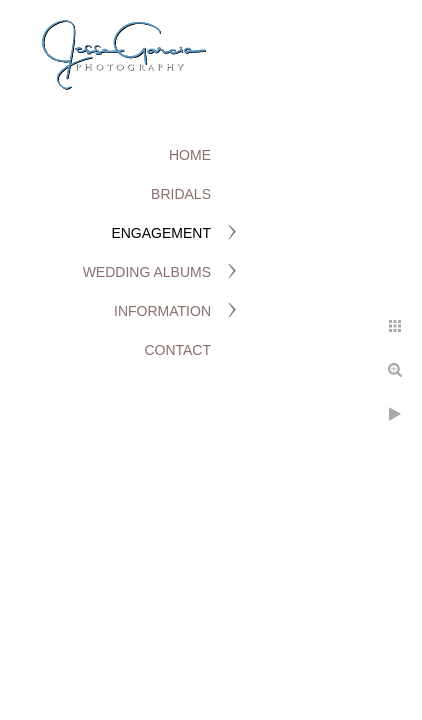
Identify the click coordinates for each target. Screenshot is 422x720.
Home (190, 155)
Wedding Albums (147, 272)
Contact (177, 350)
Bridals (181, 194)
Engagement (161, 233)
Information (162, 311)
